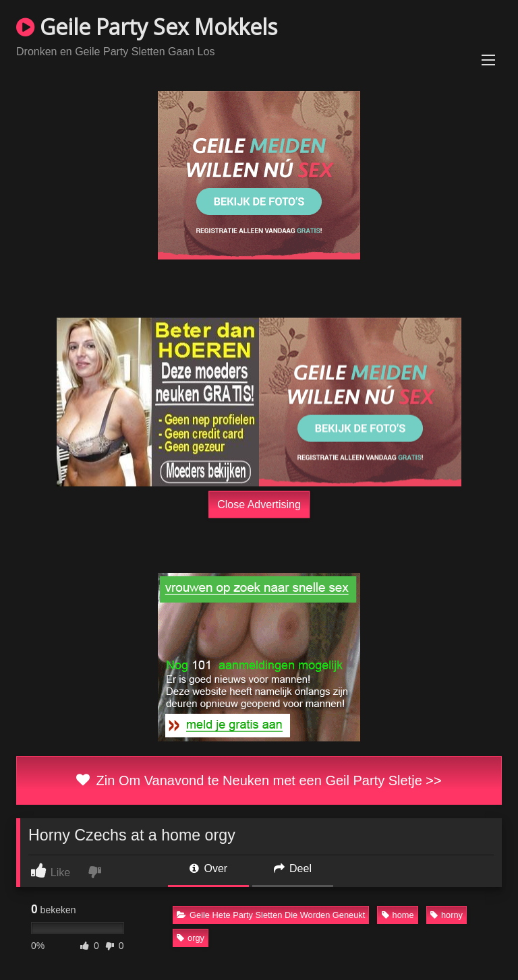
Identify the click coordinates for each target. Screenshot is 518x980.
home (398, 915)
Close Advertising (259, 504)
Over (208, 868)
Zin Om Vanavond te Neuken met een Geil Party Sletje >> (259, 780)
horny (447, 915)
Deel (293, 868)
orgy (191, 938)
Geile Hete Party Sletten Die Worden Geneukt (271, 915)
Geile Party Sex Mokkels (147, 27)
